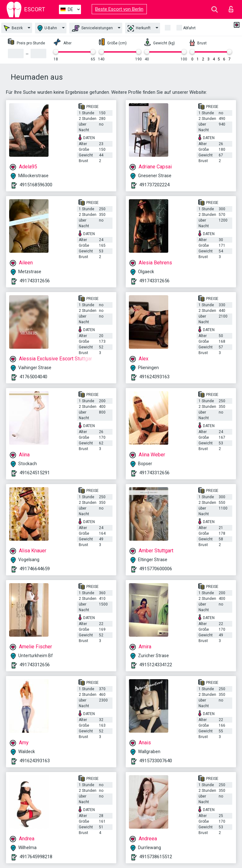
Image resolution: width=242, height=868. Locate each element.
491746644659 (35, 569)
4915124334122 (156, 665)
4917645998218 (36, 857)
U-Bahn (47, 28)
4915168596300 (36, 185)
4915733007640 (156, 761)
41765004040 (33, 377)
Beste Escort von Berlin (119, 9)
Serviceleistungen (92, 28)
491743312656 (35, 281)
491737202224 (154, 185)
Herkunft (139, 28)
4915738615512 (156, 857)
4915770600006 (156, 569)
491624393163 (154, 377)
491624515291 (35, 473)
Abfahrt (189, 28)
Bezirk (13, 28)
